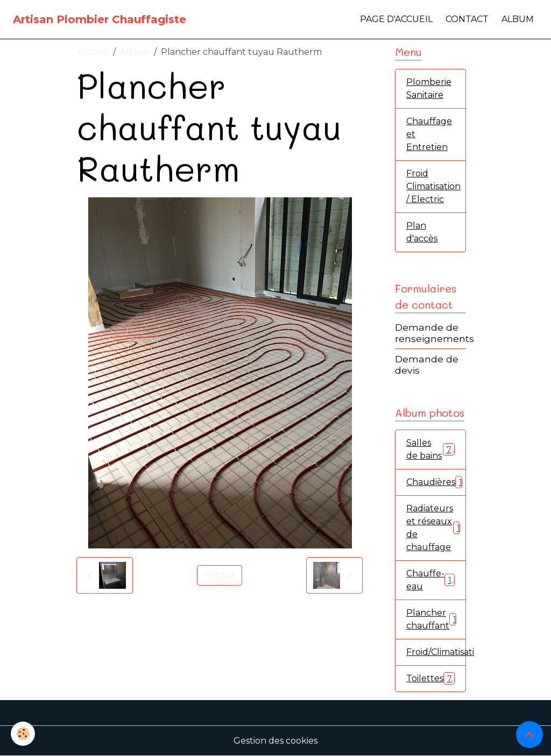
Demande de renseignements (435, 333)
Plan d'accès (422, 232)
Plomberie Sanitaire (429, 88)
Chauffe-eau (430, 580)
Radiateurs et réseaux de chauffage (435, 528)
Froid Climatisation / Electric (433, 186)
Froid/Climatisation (436, 652)
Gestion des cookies (275, 741)
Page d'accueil (396, 19)
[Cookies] (23, 734)
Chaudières (436, 482)
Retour (220, 575)
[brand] (100, 19)
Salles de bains (430, 449)
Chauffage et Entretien (429, 134)
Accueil (93, 52)
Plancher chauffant (433, 619)
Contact (467, 19)
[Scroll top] (529, 734)
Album (518, 19)
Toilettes (430, 678)
